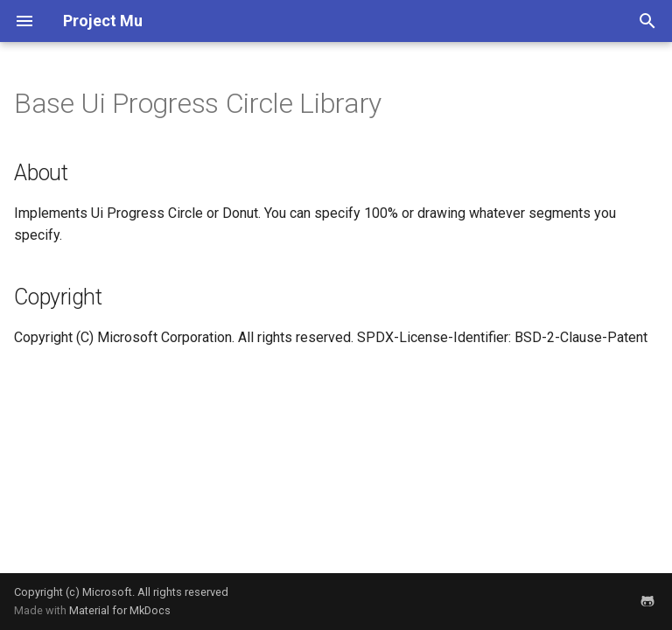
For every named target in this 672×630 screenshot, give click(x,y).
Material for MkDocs (120, 610)
